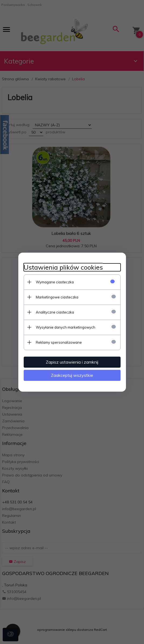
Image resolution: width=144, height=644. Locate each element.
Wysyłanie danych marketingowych (66, 327)
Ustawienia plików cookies (63, 267)
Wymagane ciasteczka (55, 282)
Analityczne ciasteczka (55, 312)
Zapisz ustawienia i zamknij (72, 362)
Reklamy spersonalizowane (59, 342)
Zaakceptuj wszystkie (72, 375)
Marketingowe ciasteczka (57, 297)
